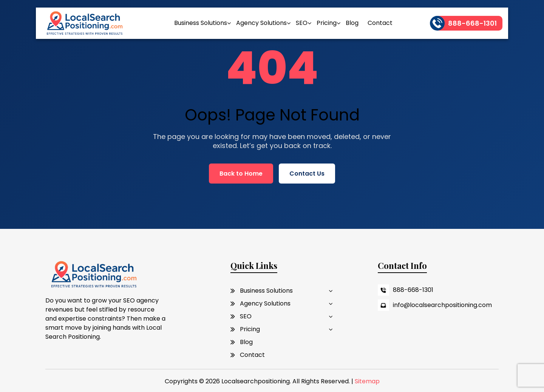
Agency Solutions (261, 23)
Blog (352, 23)
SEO (302, 23)
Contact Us (307, 174)
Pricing (327, 23)
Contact (380, 23)
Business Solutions (201, 23)
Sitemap (367, 381)
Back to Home (241, 174)
